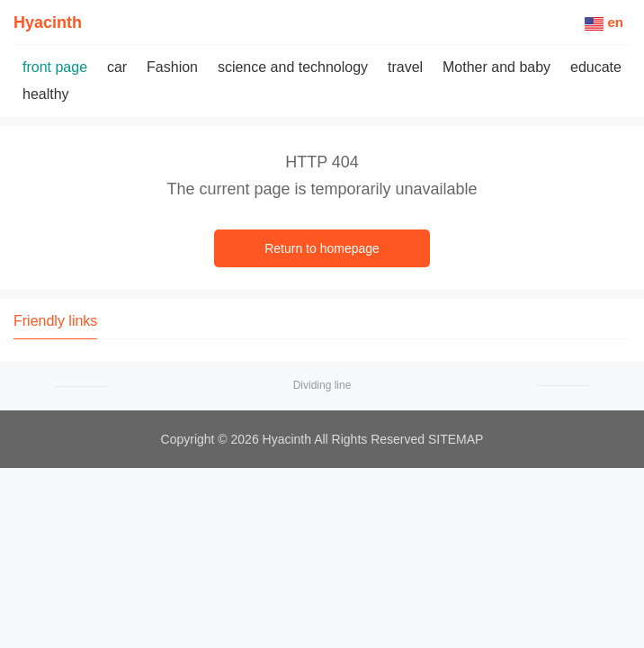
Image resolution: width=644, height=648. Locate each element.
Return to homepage (322, 248)
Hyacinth (48, 22)
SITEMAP (456, 439)
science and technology (293, 67)
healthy (46, 94)
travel (405, 67)
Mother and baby (496, 67)
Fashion (172, 67)
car (117, 67)
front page (55, 67)
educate (596, 67)
